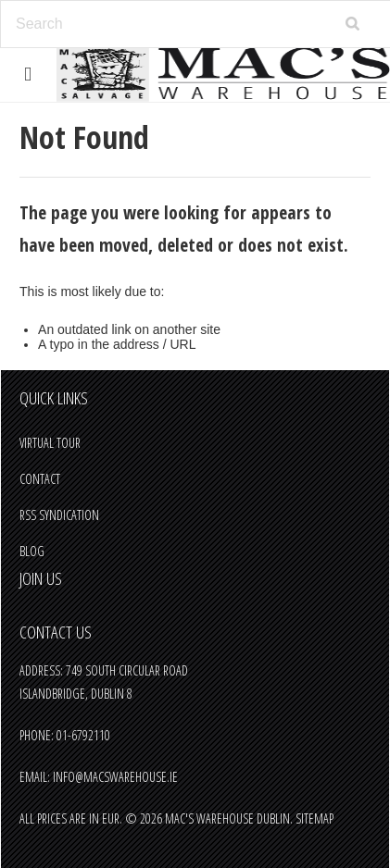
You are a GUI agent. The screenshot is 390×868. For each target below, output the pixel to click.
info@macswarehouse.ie (115, 777)
